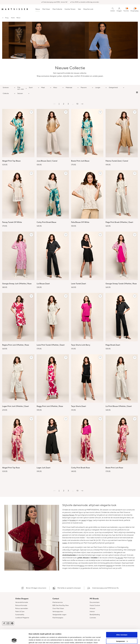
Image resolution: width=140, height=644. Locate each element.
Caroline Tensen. (68, 515)
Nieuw (38, 9)
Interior (92, 612)
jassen (84, 520)
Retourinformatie (21, 605)
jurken (65, 520)
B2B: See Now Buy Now (61, 605)
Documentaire (95, 602)
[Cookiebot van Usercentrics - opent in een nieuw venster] (14, 640)
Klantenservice (58, 602)
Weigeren (122, 633)
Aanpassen (122, 627)
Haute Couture (95, 605)
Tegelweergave (134, 92)
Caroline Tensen (70, 9)
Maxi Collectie (57, 9)
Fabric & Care (20, 612)
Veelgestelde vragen (59, 615)
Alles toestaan (122, 621)
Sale (79, 9)
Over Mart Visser (58, 609)
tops (90, 520)
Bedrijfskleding (95, 615)
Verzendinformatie (22, 602)
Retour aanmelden (22, 609)
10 (77, 104)
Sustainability (20, 615)
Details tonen (34, 640)
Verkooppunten (58, 612)
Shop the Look (88, 9)
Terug (7, 18)
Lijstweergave (137, 92)
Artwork (92, 609)
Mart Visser (46, 9)
